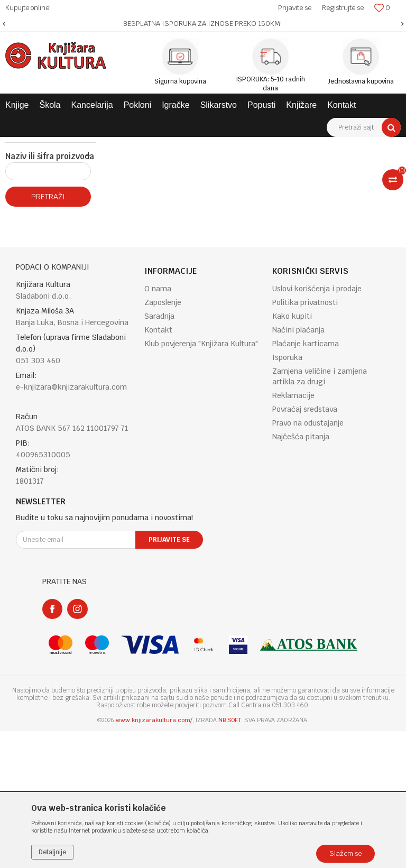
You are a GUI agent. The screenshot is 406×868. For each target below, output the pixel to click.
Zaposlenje (163, 439)
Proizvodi (75, 145)
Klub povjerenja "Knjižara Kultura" (201, 481)
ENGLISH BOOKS (154, 145)
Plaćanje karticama (306, 481)
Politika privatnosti (305, 439)
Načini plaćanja (298, 467)
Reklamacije (293, 532)
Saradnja (159, 453)
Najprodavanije (38, 221)
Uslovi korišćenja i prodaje (317, 426)
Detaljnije (52, 852)
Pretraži (48, 334)
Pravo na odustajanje (308, 560)
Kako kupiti (292, 453)
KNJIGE (109, 145)
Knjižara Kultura (29, 145)
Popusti (26, 251)
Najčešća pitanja (301, 574)
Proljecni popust (39, 266)
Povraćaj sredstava (305, 546)
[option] (203, 24)
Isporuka (287, 494)
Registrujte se (343, 8)
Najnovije (29, 236)
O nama (158, 426)
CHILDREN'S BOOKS (218, 145)
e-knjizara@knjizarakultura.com (71, 524)
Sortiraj (324, 164)
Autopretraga (278, 164)
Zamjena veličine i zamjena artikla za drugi (320, 513)
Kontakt (158, 467)
